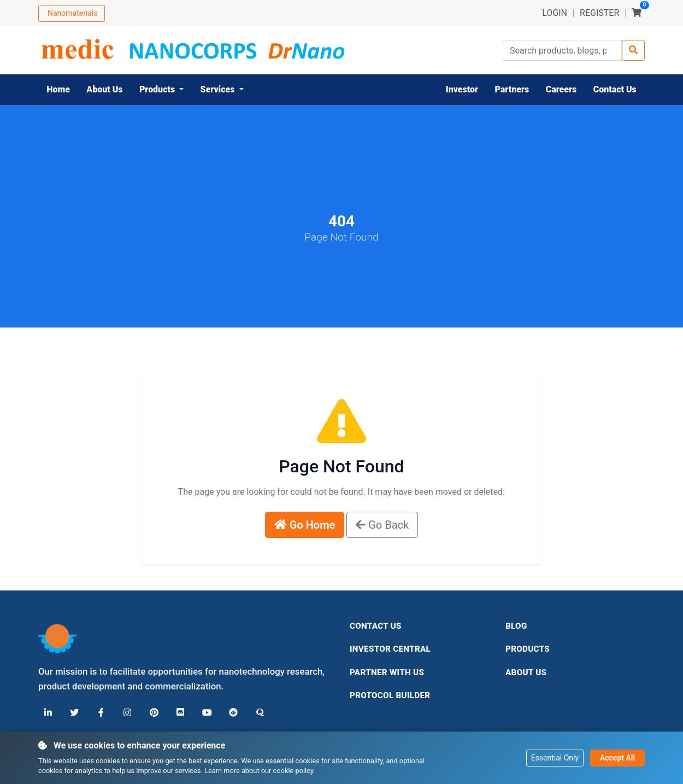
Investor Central (390, 649)
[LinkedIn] (48, 713)
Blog (516, 626)
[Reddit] (232, 713)
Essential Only (555, 757)
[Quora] (258, 713)
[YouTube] (205, 713)
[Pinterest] (153, 713)
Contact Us (376, 626)
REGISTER (599, 13)
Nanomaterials (73, 13)
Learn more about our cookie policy (259, 771)
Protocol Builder (390, 695)
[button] (162, 90)
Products (528, 649)
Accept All (617, 757)
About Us (526, 672)
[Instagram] (127, 713)
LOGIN (555, 13)
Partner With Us (387, 672)
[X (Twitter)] (74, 713)
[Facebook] (101, 713)
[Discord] (179, 713)
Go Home (305, 525)
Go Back (382, 525)
